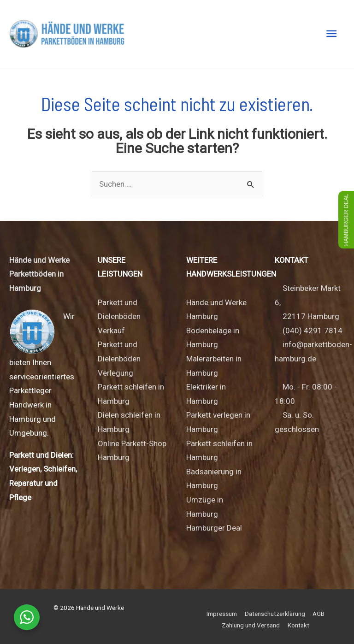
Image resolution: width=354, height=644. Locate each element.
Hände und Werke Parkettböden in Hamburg (39, 274)
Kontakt (298, 625)
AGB (319, 614)
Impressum (222, 614)
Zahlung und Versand (251, 625)
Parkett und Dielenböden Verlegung (119, 358)
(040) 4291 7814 (313, 331)
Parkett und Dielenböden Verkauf (119, 316)
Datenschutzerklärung (275, 614)
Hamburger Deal (214, 528)
